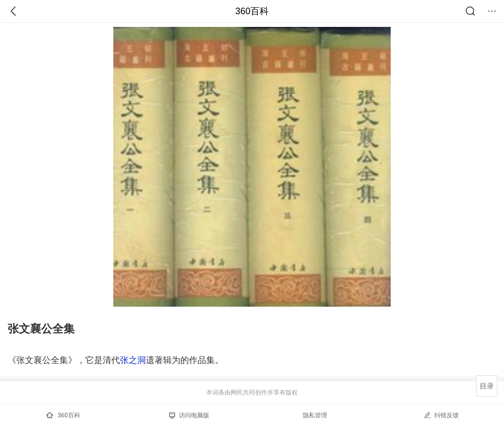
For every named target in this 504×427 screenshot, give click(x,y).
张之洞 (133, 360)
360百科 (252, 11)
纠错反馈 (441, 415)
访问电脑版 (189, 415)
